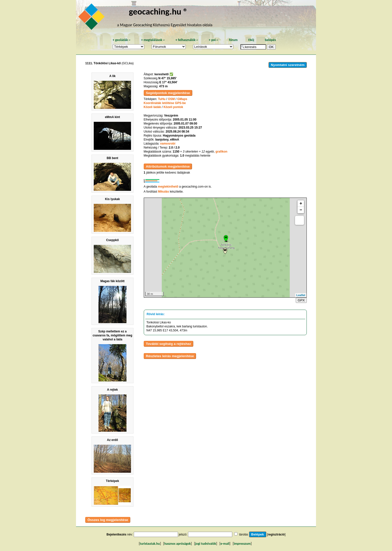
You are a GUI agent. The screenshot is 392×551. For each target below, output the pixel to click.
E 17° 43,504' (168, 82)
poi (213, 40)
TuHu (162, 99)
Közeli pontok (173, 107)
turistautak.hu (150, 544)
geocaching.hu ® (158, 11)
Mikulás (163, 192)
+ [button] (301, 204)
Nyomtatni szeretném (288, 65)
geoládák (121, 40)
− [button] (301, 210)
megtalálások (153, 40)
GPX (301, 300)
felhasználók (187, 40)
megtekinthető (168, 187)
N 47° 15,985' (167, 78)
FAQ (251, 40)
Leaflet (301, 295)
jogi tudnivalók (206, 544)
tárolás (243, 534)
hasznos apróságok (177, 544)
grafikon (221, 152)
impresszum (242, 544)
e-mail (225, 544)
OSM (171, 99)
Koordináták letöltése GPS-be (165, 103)
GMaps (182, 99)
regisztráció (276, 534)
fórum (233, 40)
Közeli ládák (152, 107)
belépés (270, 40)
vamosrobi (168, 144)
